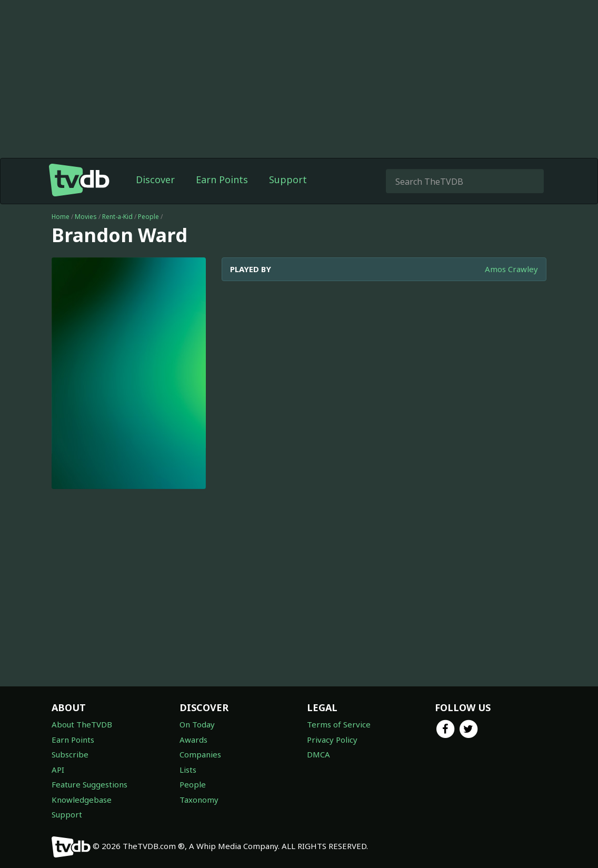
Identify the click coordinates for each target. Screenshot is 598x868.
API (58, 770)
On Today (197, 724)
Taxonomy (199, 800)
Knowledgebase (82, 800)
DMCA (318, 754)
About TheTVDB (82, 724)
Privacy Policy (332, 740)
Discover (155, 179)
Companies (200, 754)
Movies (86, 217)
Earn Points (222, 179)
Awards (193, 740)
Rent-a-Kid (117, 217)
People (148, 217)
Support (288, 179)
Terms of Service (339, 724)
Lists (188, 770)
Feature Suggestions (89, 784)
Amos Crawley (511, 269)
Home (61, 217)
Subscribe (70, 754)
